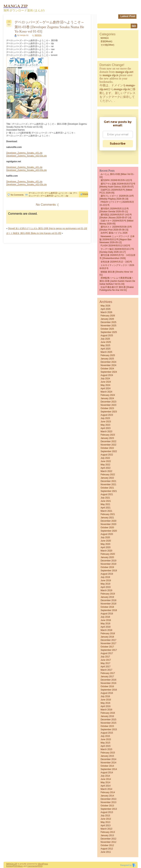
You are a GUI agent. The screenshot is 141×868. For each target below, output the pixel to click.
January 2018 (107, 637)
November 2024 (108, 365)
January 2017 (107, 677)
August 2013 (107, 812)
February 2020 (108, 554)
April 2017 (106, 667)
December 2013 (108, 799)
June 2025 (106, 342)
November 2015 (108, 723)
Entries (9, 866)
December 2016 (108, 680)
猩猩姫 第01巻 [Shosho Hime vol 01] (116, 273)
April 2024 (106, 388)
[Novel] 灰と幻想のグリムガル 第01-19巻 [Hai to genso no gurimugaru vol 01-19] (48, 228)
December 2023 (108, 402)
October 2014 (107, 766)
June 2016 (106, 700)
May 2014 (105, 782)
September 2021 (109, 491)
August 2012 (107, 849)
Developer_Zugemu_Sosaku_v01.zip (24, 153)
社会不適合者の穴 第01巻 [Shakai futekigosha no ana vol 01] (117, 289)
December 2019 (108, 561)
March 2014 (106, 789)
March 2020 (106, 551)
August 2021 (107, 494)
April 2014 (106, 786)
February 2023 (108, 435)
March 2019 (106, 590)
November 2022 (108, 445)
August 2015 (107, 733)
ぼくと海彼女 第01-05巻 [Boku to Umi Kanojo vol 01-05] (34, 233)
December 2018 (108, 600)
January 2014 (107, 796)
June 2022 (106, 461)
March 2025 (106, 352)
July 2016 (105, 696)
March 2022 (106, 471)
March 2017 (106, 670)
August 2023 (107, 415)
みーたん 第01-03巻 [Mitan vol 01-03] (117, 176)
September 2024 (109, 372)
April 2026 (106, 309)
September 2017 (109, 650)
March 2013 (106, 829)
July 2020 (105, 537)
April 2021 (106, 508)
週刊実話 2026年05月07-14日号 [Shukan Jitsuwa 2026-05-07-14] (116, 216)
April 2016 (106, 706)
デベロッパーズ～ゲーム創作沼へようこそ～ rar (50, 193)
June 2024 (106, 382)
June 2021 (106, 501)
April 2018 (106, 627)
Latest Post (128, 16)
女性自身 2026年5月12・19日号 (116, 262)
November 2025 (108, 326)
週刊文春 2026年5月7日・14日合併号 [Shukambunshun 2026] (117, 257)
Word (40, 864)
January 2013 (107, 835)
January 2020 (107, 557)
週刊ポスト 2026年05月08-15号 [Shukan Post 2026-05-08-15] (116, 228)
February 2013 (108, 832)
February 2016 (108, 713)
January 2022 (107, 478)
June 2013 (106, 819)
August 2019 (107, 574)
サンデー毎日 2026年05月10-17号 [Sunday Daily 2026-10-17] (117, 251)
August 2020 (107, 534)
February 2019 (108, 594)
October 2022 (107, 448)
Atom (20, 866)
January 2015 (107, 756)
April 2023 (106, 428)
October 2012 (107, 845)
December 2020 (108, 521)
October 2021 (107, 488)
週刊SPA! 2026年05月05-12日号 (116, 180)
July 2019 (105, 577)
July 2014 (105, 776)
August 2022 (107, 455)
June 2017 (106, 660)
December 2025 (108, 322)
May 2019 (105, 584)
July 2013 (105, 816)
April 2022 (106, 468)
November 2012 (108, 842)
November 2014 (108, 763)
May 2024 (105, 385)
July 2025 (105, 339)
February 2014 (108, 792)
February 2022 (108, 475)
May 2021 (105, 504)
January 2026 (107, 319)
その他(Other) (107, 45)
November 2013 (108, 802)
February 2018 (108, 633)
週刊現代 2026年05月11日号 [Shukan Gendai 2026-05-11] (114, 210)
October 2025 (107, 329)
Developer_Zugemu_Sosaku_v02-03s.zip (26, 156)
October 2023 (107, 408)
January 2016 (107, 716)
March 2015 (106, 749)
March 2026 (106, 312)
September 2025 (109, 332)
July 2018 (105, 617)
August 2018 (107, 614)
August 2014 (107, 773)
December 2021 (108, 481)
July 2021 (105, 498)
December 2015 (108, 720)
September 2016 (109, 690)
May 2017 (105, 663)
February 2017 (108, 673)
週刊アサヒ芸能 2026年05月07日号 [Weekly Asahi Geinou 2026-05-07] (117, 185)
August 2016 (107, 693)
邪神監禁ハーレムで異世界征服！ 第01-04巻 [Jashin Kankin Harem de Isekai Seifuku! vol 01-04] (117, 281)
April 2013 (106, 826)
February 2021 (108, 514)
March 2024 (106, 392)
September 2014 (109, 769)
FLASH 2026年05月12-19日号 (115, 246)
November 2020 (108, 524)
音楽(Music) (106, 41)
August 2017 (107, 653)
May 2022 (105, 465)
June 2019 (106, 581)
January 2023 (107, 438)
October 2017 (107, 647)
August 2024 (107, 375)
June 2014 (106, 779)
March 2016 (106, 710)
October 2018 (107, 607)
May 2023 (105, 425)
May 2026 (105, 306)
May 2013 (105, 822)
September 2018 (109, 610)
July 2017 (105, 657)
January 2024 (107, 398)
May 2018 (105, 624)
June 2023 (106, 422)
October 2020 (107, 528)
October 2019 (107, 567)
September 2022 (109, 451)
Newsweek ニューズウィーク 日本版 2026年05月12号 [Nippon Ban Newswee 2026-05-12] (117, 239)
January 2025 (107, 359)
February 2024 (108, 395)
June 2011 (106, 852)
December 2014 (108, 759)
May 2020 (105, 544)
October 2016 (107, 686)
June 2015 (106, 739)
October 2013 (107, 806)
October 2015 (107, 726)
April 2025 (106, 349)
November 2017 (108, 643)
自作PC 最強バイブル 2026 (114, 233)
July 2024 (105, 379)
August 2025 (107, 336)
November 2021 (108, 484)
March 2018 (106, 630)
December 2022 (108, 441)
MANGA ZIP (12, 864)
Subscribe (118, 144)
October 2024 (107, 369)
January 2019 (107, 597)
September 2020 (109, 531)
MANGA (38, 35)
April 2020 (106, 547)
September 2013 (109, 809)
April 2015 (106, 746)
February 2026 (108, 316)
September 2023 (109, 412)
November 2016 (108, 683)
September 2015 (109, 729)
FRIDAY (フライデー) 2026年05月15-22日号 (117, 204)
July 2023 (105, 418)
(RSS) (15, 866)
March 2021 (106, 511)
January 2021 (107, 518)
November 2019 (108, 564)
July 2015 (105, 736)
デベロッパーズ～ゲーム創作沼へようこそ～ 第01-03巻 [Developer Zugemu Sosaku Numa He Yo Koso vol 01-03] (49, 27)
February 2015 (108, 753)
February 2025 (108, 355)
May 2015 (105, 743)
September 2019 (109, 571)
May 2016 (105, 703)
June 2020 (106, 541)
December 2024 (108, 362)
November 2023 (108, 405)
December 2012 (108, 839)
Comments (32, 866)
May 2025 (105, 345)
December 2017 (108, 640)
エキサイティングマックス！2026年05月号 (117, 267)
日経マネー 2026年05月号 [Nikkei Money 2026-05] (116, 222)
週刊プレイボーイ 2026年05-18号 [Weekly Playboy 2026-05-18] (117, 197)
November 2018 (108, 604)
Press (45, 864)
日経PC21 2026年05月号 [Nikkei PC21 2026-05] (116, 191)
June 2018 (106, 620)
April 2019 (106, 587)
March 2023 (106, 432)
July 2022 (105, 458)
